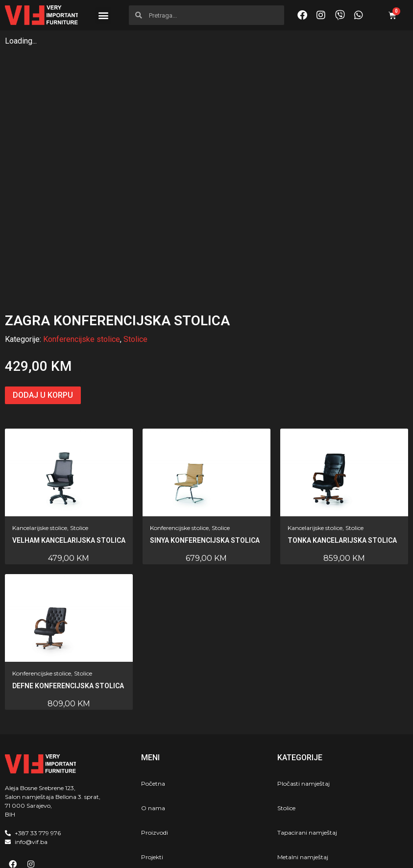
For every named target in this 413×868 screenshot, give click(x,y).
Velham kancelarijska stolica (69, 470)
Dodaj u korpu (43, 325)
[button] (103, 15)
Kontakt (153, 811)
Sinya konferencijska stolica (205, 470)
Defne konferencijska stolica (68, 616)
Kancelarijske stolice (40, 458)
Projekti (152, 787)
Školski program (301, 811)
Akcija (150, 836)
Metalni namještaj (303, 787)
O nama (153, 738)
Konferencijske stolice (82, 270)
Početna (153, 713)
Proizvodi (155, 762)
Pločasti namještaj (304, 713)
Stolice (135, 270)
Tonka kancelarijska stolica (342, 470)
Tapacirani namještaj (307, 762)
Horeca (287, 836)
